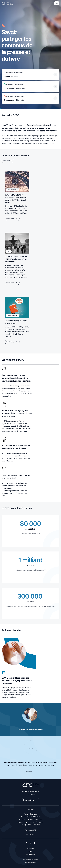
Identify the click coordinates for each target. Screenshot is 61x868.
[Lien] (26, 843)
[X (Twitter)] (30, 843)
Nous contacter (30, 800)
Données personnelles (31, 859)
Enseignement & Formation (31, 825)
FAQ (30, 851)
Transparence (30, 854)
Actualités (8, 161)
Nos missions (31, 834)
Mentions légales (30, 862)
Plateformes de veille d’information (30, 822)
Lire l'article (12, 219)
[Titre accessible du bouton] (55, 75)
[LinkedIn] (35, 843)
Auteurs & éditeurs (31, 814)
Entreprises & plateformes (31, 817)
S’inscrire (30, 772)
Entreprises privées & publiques (31, 819)
